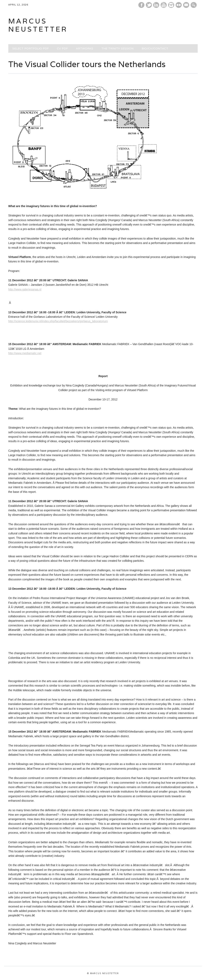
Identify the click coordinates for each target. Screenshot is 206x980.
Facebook (141, 5)
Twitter (149, 5)
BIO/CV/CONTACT (155, 48)
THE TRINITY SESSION (117, 48)
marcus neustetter (38, 25)
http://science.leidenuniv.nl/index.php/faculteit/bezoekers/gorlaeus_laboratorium (58, 321)
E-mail (187, 5)
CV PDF (62, 48)
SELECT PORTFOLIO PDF (31, 48)
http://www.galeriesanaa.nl (25, 289)
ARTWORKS (85, 48)
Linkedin (156, 5)
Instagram (171, 5)
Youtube (164, 5)
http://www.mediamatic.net (25, 353)
